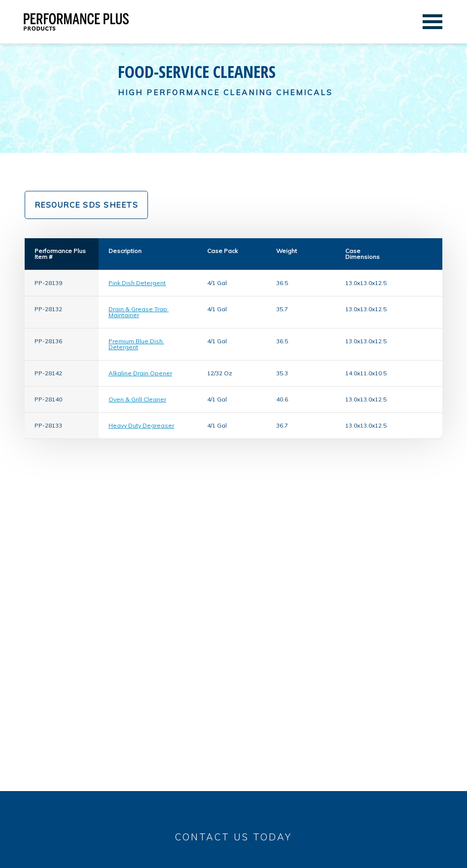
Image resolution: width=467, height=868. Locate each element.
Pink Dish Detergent (137, 283)
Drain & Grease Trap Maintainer (139, 312)
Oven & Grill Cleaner (137, 399)
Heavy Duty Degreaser (141, 425)
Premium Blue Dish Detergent (136, 344)
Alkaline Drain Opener (140, 373)
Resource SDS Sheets (87, 205)
